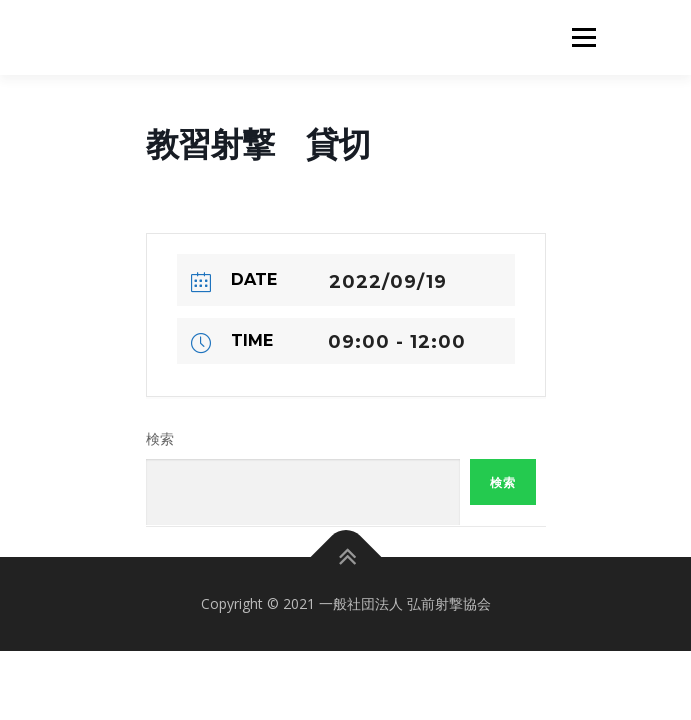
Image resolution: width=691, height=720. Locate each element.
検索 (160, 439)
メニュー (583, 37)
